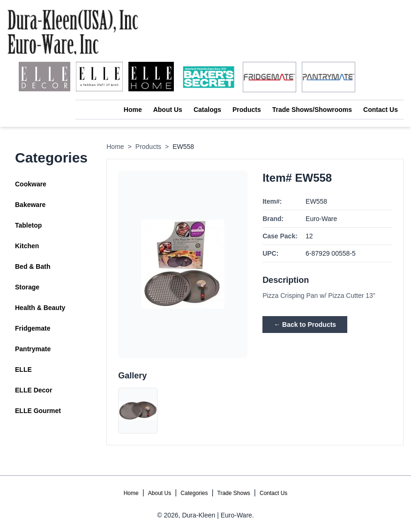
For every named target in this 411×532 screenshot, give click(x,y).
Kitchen (27, 246)
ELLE (23, 369)
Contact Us (381, 110)
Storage (27, 287)
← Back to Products (305, 325)
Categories (194, 493)
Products (247, 110)
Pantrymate (33, 349)
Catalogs (207, 110)
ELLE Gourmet (38, 411)
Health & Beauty (40, 308)
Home (133, 110)
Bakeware (30, 205)
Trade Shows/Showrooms (312, 110)
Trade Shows (234, 493)
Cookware (31, 184)
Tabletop (28, 225)
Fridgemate (33, 328)
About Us (168, 110)
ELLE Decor (34, 390)
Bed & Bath (33, 266)
